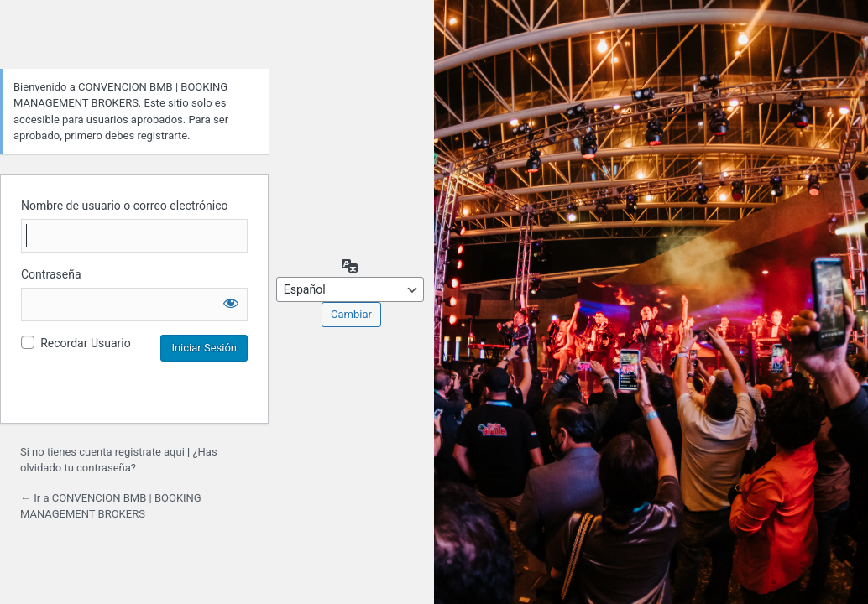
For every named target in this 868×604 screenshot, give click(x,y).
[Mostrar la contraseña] (231, 303)
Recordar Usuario (85, 343)
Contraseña (51, 274)
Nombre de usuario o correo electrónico (125, 206)
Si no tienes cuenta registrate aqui (102, 452)
